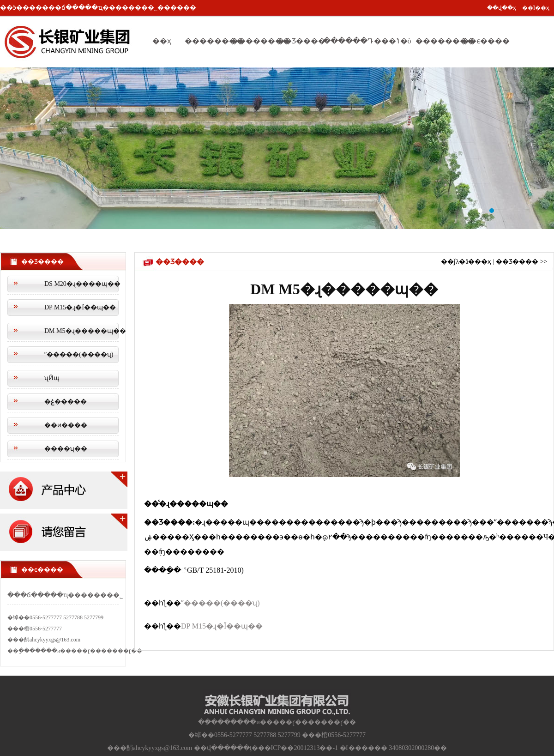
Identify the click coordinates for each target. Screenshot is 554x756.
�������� (208, 41)
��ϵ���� (485, 41)
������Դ (346, 41)
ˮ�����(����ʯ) (79, 354)
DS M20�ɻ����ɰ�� (81, 284)
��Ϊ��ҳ (536, 8)
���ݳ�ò (393, 41)
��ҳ (162, 41)
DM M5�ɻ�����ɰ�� (81, 331)
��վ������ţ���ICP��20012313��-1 (266, 748)
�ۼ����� (66, 402)
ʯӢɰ (52, 378)
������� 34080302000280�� (394, 748)
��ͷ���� (66, 425)
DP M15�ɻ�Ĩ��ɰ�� (80, 307)
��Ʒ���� (300, 41)
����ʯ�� (66, 449)
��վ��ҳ (502, 8)
